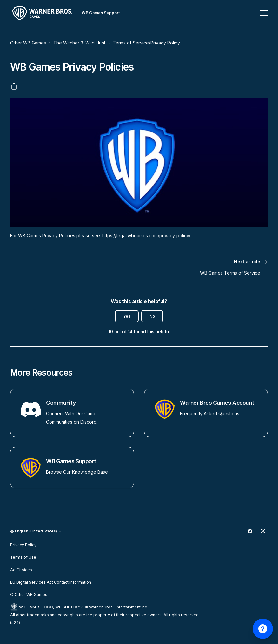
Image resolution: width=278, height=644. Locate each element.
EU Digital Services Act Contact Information (51, 582)
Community (61, 403)
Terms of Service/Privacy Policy (146, 43)
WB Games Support (71, 461)
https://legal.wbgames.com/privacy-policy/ (146, 236)
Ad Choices (21, 570)
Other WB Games (28, 43)
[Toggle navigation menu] (264, 13)
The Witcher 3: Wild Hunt (79, 43)
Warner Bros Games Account (217, 403)
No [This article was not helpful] (152, 316)
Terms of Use (23, 557)
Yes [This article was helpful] (127, 316)
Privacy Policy (23, 545)
